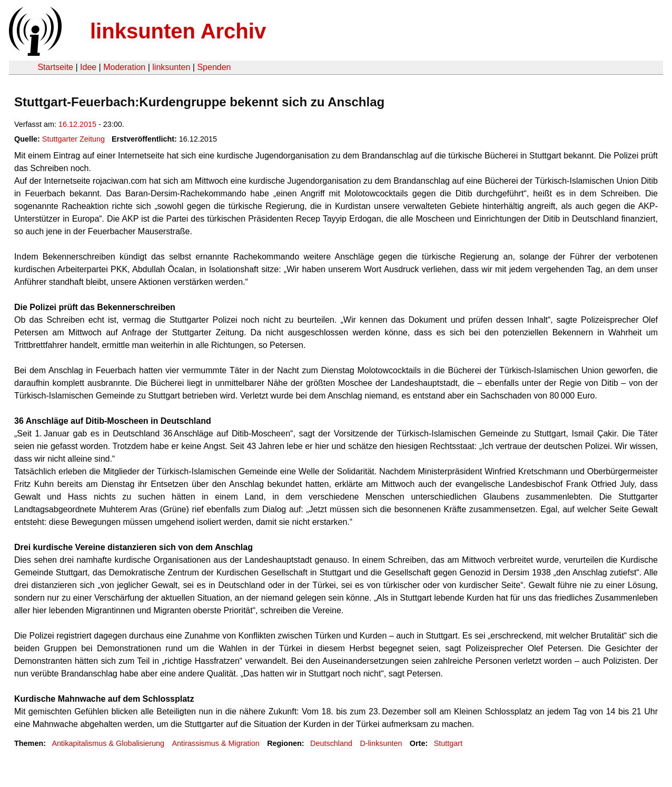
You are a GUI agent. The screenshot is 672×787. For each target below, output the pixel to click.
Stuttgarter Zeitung (73, 139)
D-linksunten (381, 743)
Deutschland (331, 743)
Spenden (214, 67)
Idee (88, 67)
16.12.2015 (77, 124)
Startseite (55, 67)
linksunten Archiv (178, 31)
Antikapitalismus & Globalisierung (108, 743)
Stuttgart (448, 743)
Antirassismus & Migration (215, 743)
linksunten (171, 67)
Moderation (124, 67)
